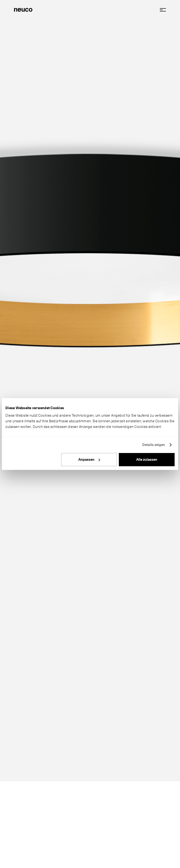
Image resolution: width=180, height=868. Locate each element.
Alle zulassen (147, 460)
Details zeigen (154, 445)
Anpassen (89, 460)
